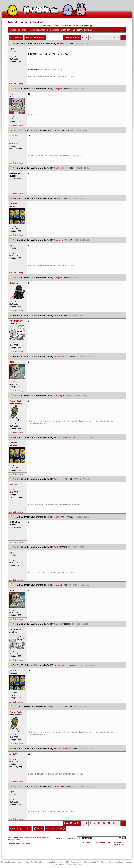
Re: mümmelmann (61, 357)
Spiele (105, 862)
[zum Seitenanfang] (16, 84)
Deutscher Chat (9, 862)
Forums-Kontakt (89, 842)
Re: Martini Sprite (61, 437)
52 (104, 37)
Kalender (67, 26)
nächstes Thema (56, 829)
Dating (112, 862)
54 (114, 37)
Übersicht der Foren (50, 26)
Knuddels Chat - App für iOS (57, 862)
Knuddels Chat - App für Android (30, 862)
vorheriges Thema (20, 829)
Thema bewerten (35, 37)
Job (80, 864)
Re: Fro (57, 130)
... (94, 37)
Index (38, 829)
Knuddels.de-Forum (18, 30)
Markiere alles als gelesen (19, 844)
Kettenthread (53, 30)
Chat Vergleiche (58, 864)
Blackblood (24, 837)
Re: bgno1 (58, 89)
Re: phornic (59, 240)
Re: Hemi (61, 43)
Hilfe (76, 26)
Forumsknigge (86, 26)
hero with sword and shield (39, 837)
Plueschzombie (14, 839)
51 (99, 37)
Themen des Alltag (37, 30)
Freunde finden (77, 862)
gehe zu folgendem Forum (66, 838)
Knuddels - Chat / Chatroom (109, 842)
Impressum (71, 864)
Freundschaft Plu (93, 862)
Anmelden (37, 22)
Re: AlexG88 (59, 168)
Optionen (16, 37)
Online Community (124, 862)
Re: (56, 198)
